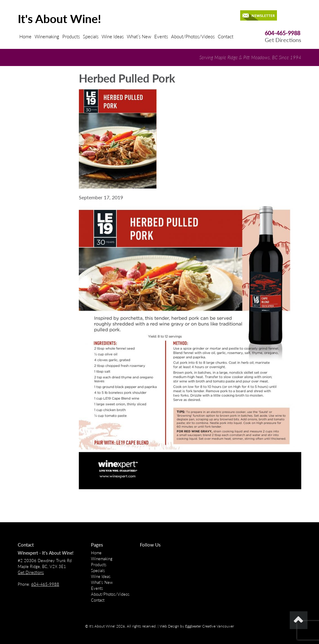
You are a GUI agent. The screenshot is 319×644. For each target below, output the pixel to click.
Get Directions (283, 40)
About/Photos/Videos (193, 36)
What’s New (139, 36)
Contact (226, 36)
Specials (91, 36)
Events (161, 36)
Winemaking (47, 36)
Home (25, 36)
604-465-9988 (283, 33)
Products (71, 36)
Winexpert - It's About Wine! (46, 553)
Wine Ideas (113, 36)
